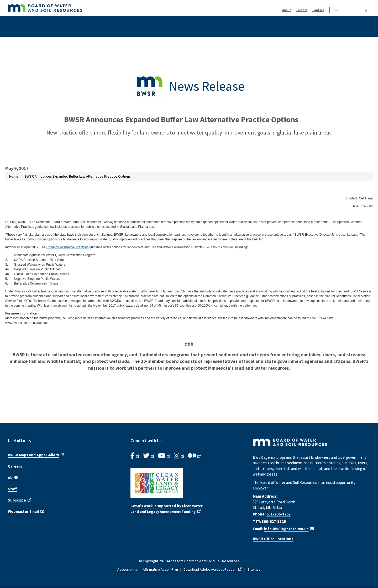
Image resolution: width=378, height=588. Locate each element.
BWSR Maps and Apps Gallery (36, 455)
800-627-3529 (274, 521)
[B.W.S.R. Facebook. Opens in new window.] (135, 456)
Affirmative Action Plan (160, 569)
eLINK (13, 478)
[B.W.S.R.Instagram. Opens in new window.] (180, 456)
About (287, 10)
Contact (318, 10)
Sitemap (254, 569)
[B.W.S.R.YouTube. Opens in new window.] (165, 456)
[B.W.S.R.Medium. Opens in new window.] (195, 456)
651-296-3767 (279, 514)
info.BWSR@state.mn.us (289, 529)
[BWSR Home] (107, 8)
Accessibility (127, 569)
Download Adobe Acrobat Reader (213, 569)
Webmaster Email (26, 511)
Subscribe (20, 500)
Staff (12, 489)
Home (14, 176)
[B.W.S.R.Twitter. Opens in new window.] (149, 456)
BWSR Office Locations (273, 539)
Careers (302, 10)
